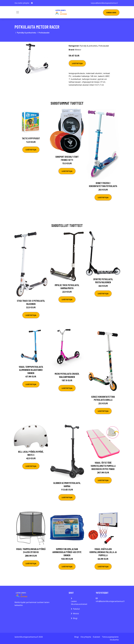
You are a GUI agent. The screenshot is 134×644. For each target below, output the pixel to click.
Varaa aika (111, 12)
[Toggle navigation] (18, 12)
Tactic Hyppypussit (31, 138)
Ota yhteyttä (86, 637)
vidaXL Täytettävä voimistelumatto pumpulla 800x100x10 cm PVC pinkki (103, 466)
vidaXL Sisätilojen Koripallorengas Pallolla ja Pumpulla (103, 552)
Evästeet (96, 637)
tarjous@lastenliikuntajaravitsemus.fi (104, 3)
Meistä (76, 614)
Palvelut (76, 609)
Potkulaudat (44, 33)
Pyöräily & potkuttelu (27, 33)
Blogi (75, 618)
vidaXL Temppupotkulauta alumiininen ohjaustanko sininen (31, 370)
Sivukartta (114, 640)
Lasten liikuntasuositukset (79, 603)
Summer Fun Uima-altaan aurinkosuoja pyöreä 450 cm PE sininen (67, 552)
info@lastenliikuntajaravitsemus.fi (110, 601)
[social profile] (32, 3)
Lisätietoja (77, 63)
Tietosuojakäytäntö (110, 637)
